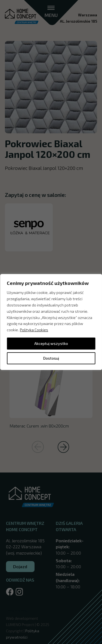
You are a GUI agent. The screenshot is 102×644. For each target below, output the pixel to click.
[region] (51, 322)
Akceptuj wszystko (51, 343)
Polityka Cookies (34, 330)
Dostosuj (51, 358)
